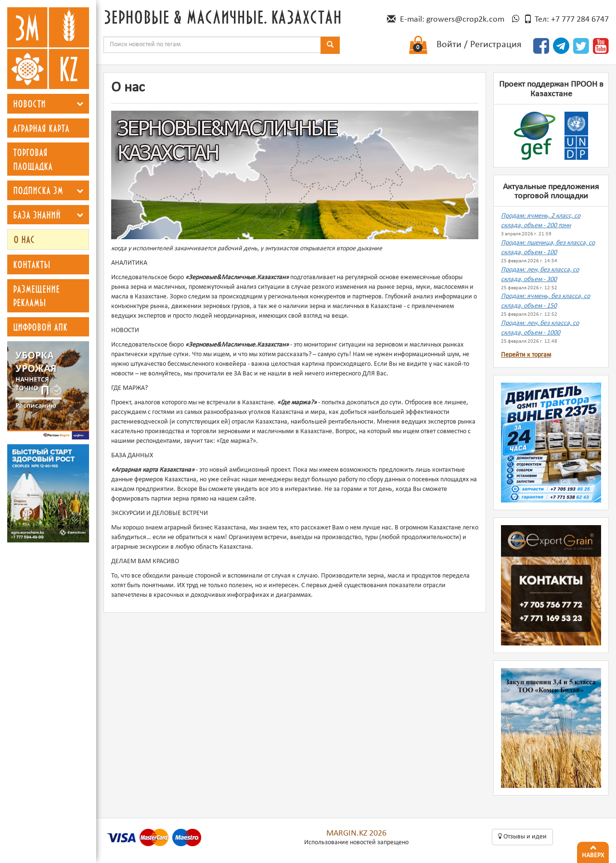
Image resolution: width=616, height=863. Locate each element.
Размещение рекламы (36, 296)
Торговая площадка (33, 159)
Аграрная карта (41, 128)
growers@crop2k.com (465, 19)
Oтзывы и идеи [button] (522, 837)
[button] (80, 104)
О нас (24, 239)
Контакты (32, 264)
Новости (29, 103)
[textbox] (212, 45)
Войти (449, 45)
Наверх (593, 850)
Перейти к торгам (526, 355)
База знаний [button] (37, 215)
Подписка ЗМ (38, 190)
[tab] (48, 104)
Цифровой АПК (40, 327)
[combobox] (212, 45)
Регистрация (496, 45)
